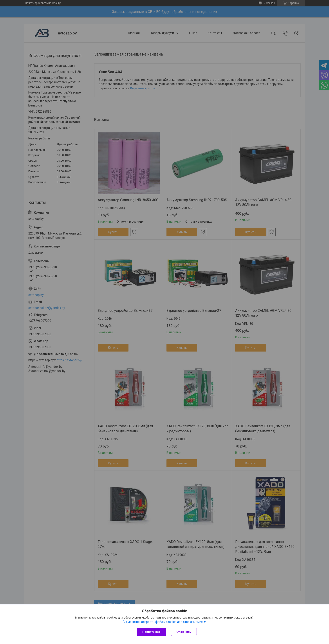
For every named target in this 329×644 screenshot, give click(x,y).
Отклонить (184, 632)
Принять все (151, 632)
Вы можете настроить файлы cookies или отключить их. (163, 622)
